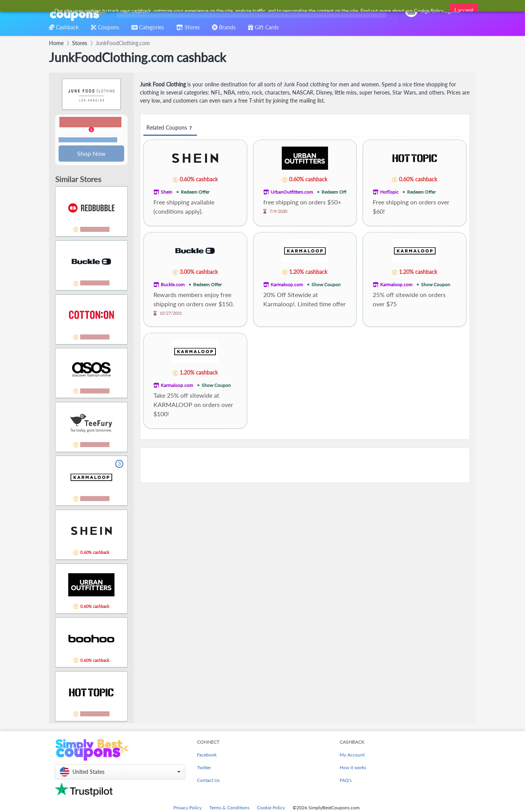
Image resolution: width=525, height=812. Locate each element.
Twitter (204, 768)
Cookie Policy (271, 808)
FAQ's (346, 781)
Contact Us (208, 781)
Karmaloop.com (287, 284)
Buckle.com (173, 284)
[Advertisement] (305, 465)
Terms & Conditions (229, 808)
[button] (91, 130)
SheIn (167, 192)
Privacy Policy (188, 808)
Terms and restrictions (88, 140)
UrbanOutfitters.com (292, 192)
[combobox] (250, 11)
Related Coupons (170, 128)
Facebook (207, 755)
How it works (353, 768)
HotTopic (389, 192)
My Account (352, 755)
